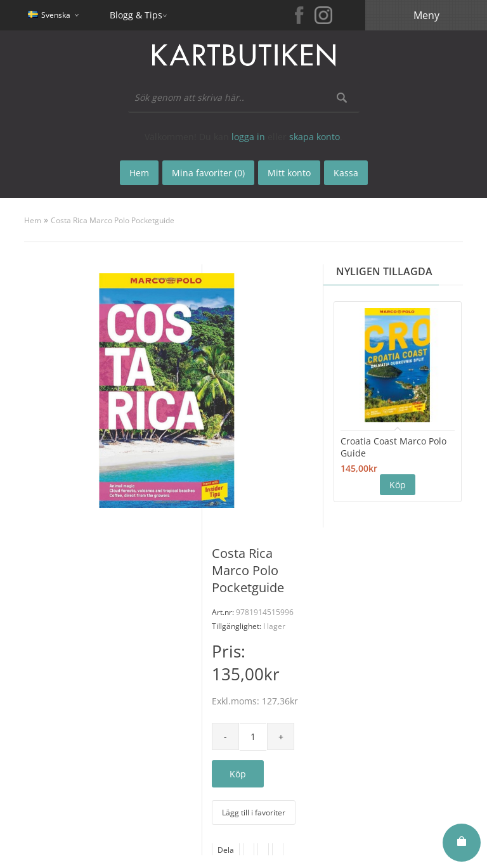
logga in (248, 137)
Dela (226, 850)
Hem (33, 220)
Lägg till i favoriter (254, 813)
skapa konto (315, 137)
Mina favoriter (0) (208, 173)
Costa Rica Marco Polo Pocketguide (113, 220)
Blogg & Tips (136, 15)
